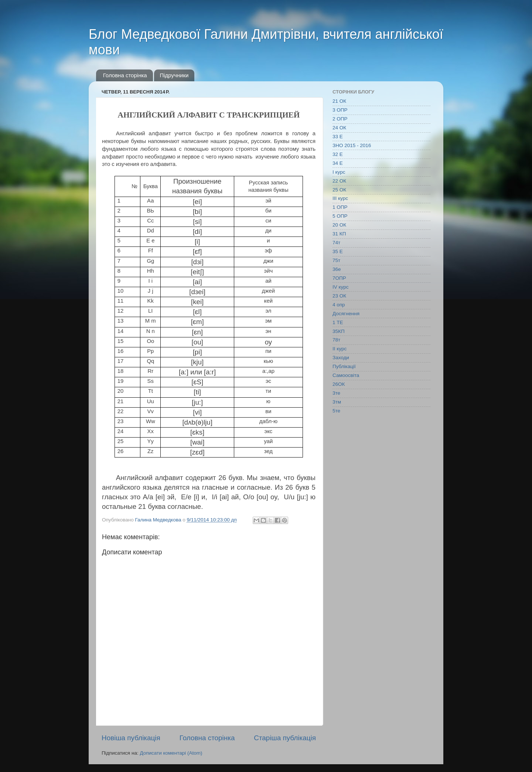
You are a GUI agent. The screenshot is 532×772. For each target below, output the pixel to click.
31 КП (339, 234)
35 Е (338, 251)
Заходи (341, 358)
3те (336, 393)
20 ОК (339, 225)
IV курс (340, 287)
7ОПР (339, 278)
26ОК (339, 384)
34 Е (338, 163)
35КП (339, 331)
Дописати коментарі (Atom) (171, 753)
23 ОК (339, 296)
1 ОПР (340, 207)
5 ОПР (340, 216)
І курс (339, 172)
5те (336, 411)
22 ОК (339, 181)
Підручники (174, 75)
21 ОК (339, 101)
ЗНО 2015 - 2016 (352, 145)
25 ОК (339, 190)
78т (336, 340)
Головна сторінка (125, 75)
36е (337, 269)
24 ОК (339, 128)
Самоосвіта (346, 375)
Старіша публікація (285, 738)
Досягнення (346, 314)
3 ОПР (340, 110)
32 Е (338, 154)
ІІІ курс (340, 198)
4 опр (339, 305)
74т (336, 243)
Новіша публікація (131, 738)
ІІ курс (340, 349)
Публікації (344, 366)
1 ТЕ (338, 322)
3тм (337, 402)
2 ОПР (340, 119)
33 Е (338, 137)
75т (336, 260)
